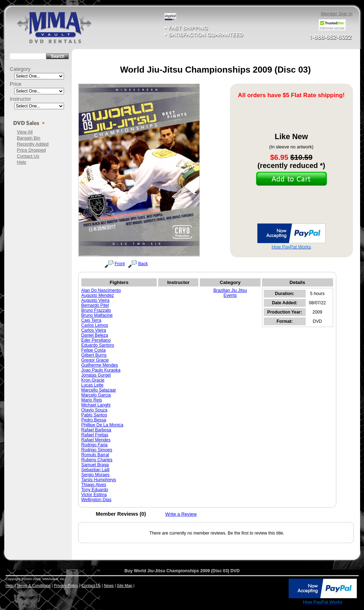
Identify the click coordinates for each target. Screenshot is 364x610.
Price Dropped (31, 150)
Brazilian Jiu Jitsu (230, 290)
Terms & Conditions (34, 585)
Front (120, 264)
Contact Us (28, 156)
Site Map (125, 585)
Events (230, 295)
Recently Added (33, 144)
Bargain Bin (29, 138)
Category (20, 69)
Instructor (21, 99)
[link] (272, 589)
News (109, 585)
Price (16, 84)
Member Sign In (336, 14)
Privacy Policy (66, 585)
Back (143, 264)
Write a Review (181, 514)
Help (22, 162)
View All (25, 132)
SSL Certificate (272, 604)
